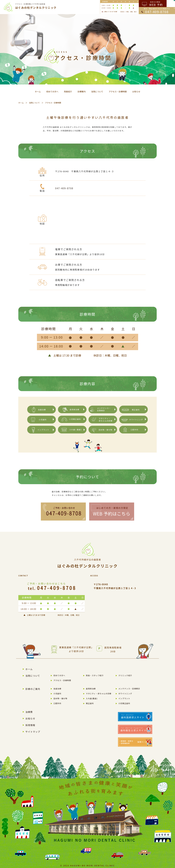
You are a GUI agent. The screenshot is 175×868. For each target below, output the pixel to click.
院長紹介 (68, 91)
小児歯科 (57, 694)
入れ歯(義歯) (92, 698)
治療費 (29, 712)
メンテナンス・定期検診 (129, 689)
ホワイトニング (125, 694)
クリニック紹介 (125, 675)
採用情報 (30, 725)
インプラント (124, 698)
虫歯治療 (57, 689)
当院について (97, 91)
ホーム (38, 91)
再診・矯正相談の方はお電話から (157, 11)
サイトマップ (33, 732)
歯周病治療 (91, 689)
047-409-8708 (64, 188)
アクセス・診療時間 (118, 91)
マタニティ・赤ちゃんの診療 (99, 694)
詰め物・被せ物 (60, 698)
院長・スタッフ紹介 (95, 675)
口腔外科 (57, 703)
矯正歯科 (90, 703)
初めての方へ (52, 91)
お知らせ (136, 91)
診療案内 (82, 91)
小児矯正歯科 (124, 703)
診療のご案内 (33, 689)
